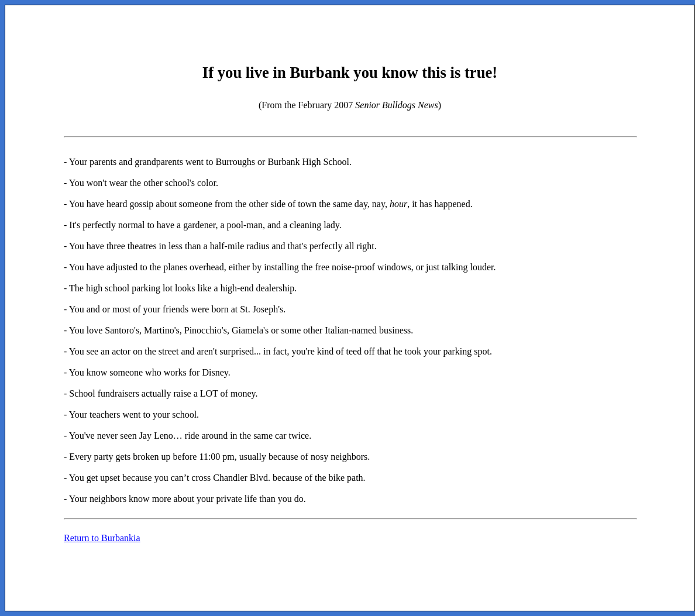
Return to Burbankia (102, 538)
